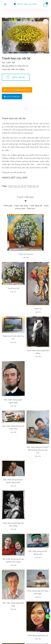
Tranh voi (38, 308)
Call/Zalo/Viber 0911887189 (17, 90)
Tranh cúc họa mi (25, 254)
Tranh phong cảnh (22, 208)
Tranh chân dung (26, 205)
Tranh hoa (36, 208)
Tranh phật (12, 205)
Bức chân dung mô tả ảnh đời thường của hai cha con (38, 450)
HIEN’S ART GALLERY (27, 4)
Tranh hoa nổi (33, 186)
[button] (3, 4)
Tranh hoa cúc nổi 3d (17, 186)
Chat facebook (12, 97)
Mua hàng (16, 77)
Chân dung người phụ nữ (38, 635)
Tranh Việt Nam (25, 197)
